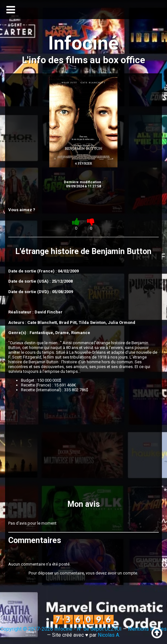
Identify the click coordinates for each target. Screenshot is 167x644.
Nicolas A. (109, 635)
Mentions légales (147, 629)
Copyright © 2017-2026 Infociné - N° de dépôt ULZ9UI (61, 629)
